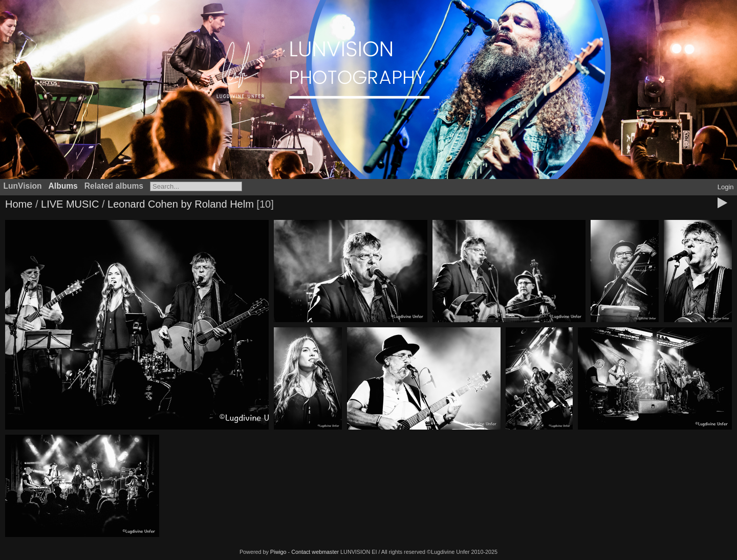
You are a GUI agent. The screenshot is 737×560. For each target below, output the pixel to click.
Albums (63, 186)
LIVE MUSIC (70, 204)
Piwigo (278, 552)
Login (726, 187)
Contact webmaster (315, 552)
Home (19, 204)
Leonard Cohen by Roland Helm (181, 204)
